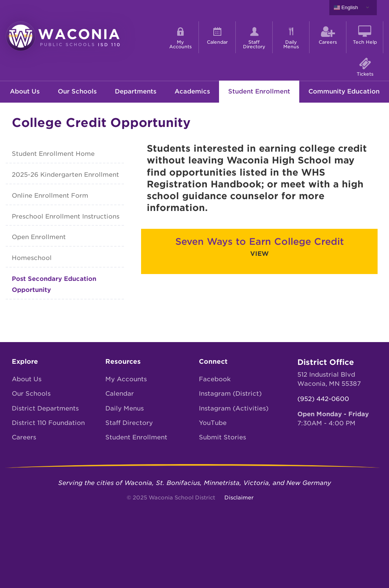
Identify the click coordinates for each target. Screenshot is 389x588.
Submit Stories (222, 437)
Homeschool (32, 258)
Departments (136, 91)
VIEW (260, 254)
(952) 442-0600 (323, 399)
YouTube (213, 423)
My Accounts (126, 379)
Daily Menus (125, 408)
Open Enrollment (39, 237)
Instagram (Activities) (234, 408)
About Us (25, 91)
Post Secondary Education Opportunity (54, 284)
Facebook (215, 379)
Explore (25, 361)
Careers (24, 437)
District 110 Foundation (48, 423)
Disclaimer (239, 498)
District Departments (45, 408)
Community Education (344, 91)
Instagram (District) (230, 394)
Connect (213, 361)
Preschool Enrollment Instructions (66, 216)
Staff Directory (129, 423)
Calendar (120, 394)
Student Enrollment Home (53, 154)
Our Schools (77, 91)
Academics (192, 91)
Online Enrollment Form (50, 196)
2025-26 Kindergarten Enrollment (65, 175)
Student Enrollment (259, 91)
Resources (123, 361)
